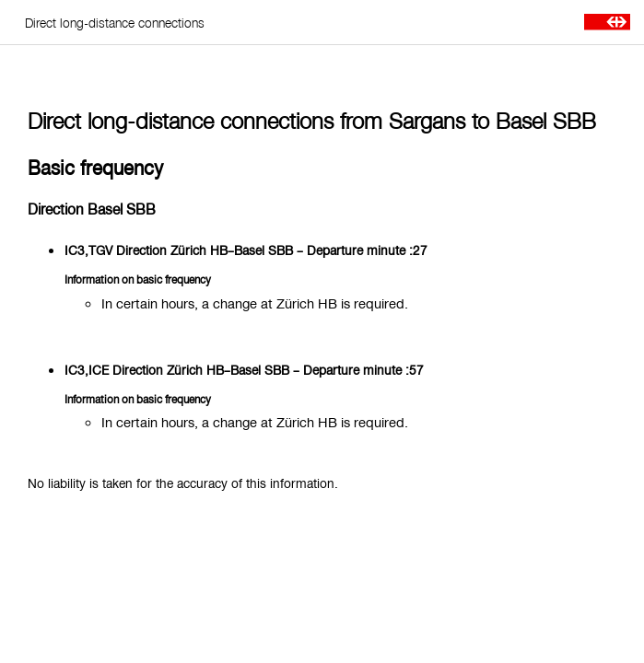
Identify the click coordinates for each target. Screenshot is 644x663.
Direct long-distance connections (115, 23)
